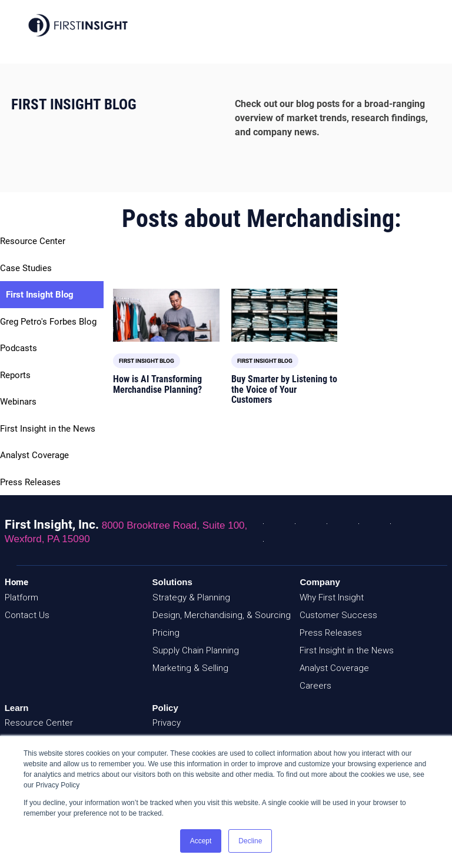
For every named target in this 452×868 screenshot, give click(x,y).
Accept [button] (201, 841)
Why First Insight (332, 597)
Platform (21, 597)
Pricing (166, 633)
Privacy (167, 723)
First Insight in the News (48, 429)
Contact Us (27, 615)
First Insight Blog (40, 295)
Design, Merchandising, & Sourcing (222, 615)
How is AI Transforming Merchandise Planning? (157, 384)
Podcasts (19, 348)
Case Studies (26, 268)
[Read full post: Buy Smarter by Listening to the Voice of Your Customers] (284, 315)
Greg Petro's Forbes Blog (48, 322)
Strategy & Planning (191, 597)
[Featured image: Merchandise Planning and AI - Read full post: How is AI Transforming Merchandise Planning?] (166, 315)
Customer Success (338, 615)
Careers (315, 686)
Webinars (18, 402)
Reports (15, 375)
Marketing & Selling (190, 668)
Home (16, 582)
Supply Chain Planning (196, 650)
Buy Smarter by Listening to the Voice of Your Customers (284, 389)
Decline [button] (250, 841)
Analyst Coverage (34, 455)
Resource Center (33, 241)
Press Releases (30, 482)
